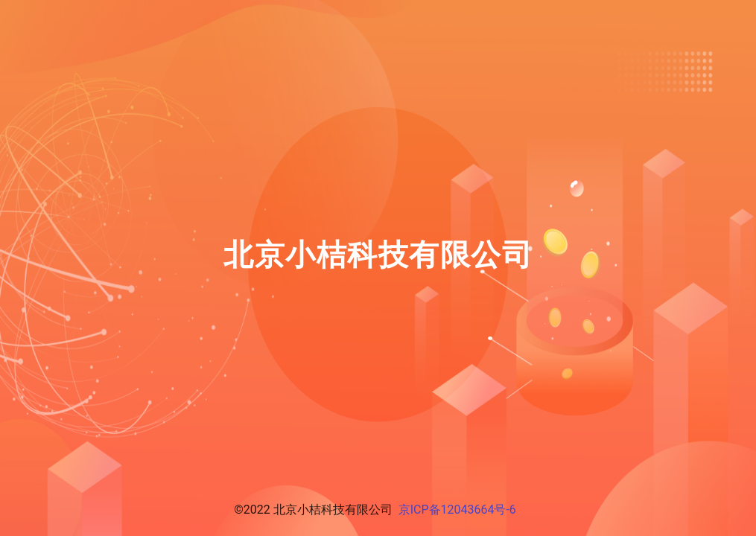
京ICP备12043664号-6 (457, 510)
